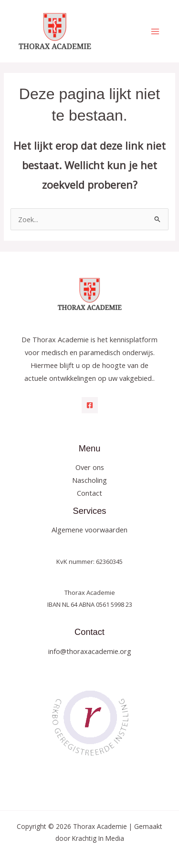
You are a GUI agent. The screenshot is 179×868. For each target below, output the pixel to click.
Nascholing (89, 480)
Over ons (90, 467)
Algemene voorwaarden (89, 530)
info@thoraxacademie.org (90, 651)
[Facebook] (90, 405)
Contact (89, 493)
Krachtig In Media (98, 838)
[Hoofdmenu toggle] (155, 31)
